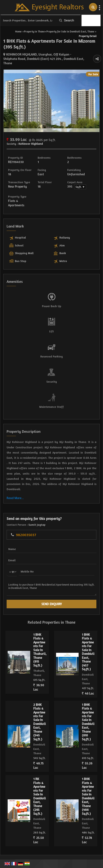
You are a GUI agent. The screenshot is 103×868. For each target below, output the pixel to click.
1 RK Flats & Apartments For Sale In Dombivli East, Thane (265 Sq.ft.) (40, 796)
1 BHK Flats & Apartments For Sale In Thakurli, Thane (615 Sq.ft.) (40, 650)
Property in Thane (34, 32)
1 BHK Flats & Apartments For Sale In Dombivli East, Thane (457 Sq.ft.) (88, 652)
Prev (9, 101)
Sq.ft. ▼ (80, 187)
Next (94, 101)
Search (67, 20)
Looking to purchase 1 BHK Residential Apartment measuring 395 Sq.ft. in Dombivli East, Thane (51, 588)
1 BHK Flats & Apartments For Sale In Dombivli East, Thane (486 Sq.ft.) (88, 796)
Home (18, 32)
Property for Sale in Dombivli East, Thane (70, 32)
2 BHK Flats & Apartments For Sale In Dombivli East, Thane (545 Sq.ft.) (40, 722)
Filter (91, 20)
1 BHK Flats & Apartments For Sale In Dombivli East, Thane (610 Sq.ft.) (88, 722)
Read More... (15, 498)
